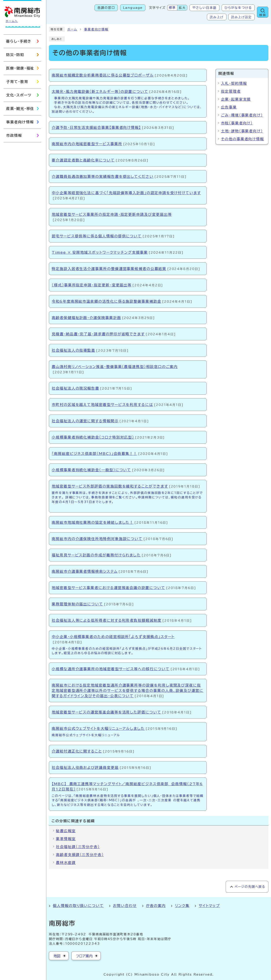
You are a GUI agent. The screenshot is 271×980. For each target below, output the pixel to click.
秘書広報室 (66, 831)
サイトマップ (209, 906)
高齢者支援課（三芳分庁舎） (80, 855)
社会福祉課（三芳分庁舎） (78, 847)
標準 (172, 8)
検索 (263, 15)
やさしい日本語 (204, 8)
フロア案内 (84, 956)
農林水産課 (66, 863)
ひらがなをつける (238, 8)
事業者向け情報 (96, 29)
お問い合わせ (125, 906)
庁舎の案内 (156, 906)
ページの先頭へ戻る (250, 887)
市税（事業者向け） (237, 123)
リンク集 (182, 906)
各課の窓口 (106, 8)
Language (133, 8)
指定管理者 (231, 91)
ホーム (72, 29)
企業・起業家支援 (236, 99)
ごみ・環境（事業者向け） (242, 115)
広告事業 (229, 107)
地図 (57, 956)
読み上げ (217, 17)
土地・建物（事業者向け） (242, 131)
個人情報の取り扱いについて (78, 906)
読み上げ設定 (241, 17)
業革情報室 (66, 839)
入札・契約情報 (234, 83)
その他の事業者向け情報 (242, 139)
